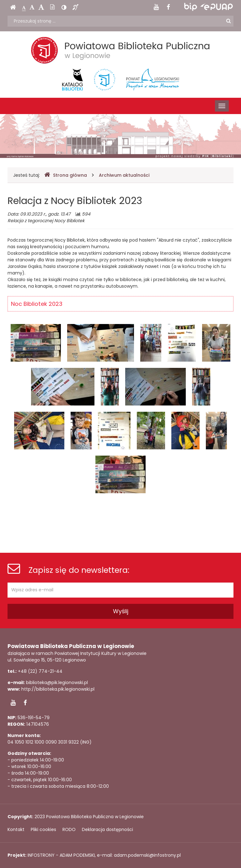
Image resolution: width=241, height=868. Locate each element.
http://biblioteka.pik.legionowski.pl (58, 689)
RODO (69, 829)
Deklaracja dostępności (107, 829)
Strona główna (66, 175)
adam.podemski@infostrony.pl (147, 855)
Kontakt (16, 829)
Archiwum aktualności (124, 175)
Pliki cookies (43, 829)
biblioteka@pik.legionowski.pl (57, 682)
